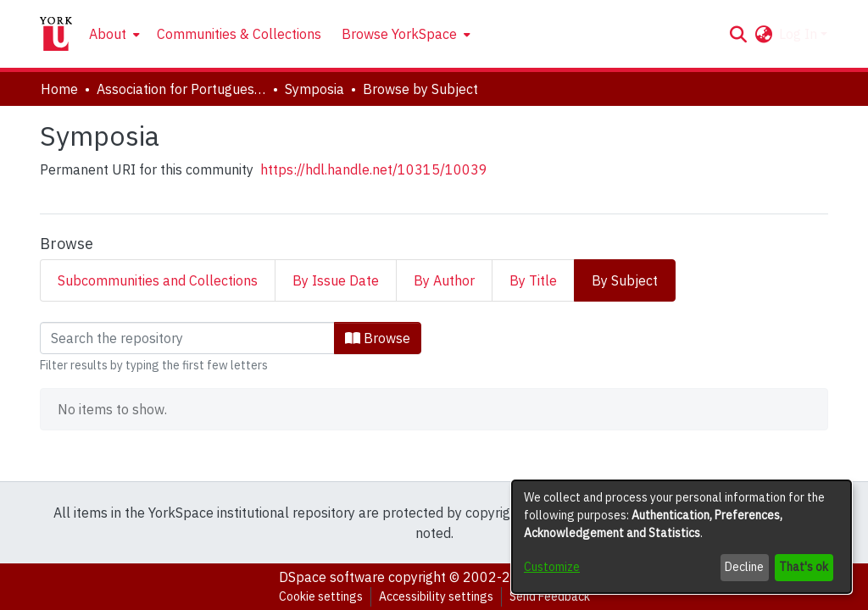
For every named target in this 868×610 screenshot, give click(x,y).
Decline (744, 567)
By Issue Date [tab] (336, 280)
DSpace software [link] (332, 577)
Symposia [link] (314, 89)
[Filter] (187, 338)
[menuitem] (113, 34)
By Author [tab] (444, 280)
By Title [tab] (533, 280)
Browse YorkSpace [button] (399, 34)
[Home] (56, 34)
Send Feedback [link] (550, 596)
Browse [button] (378, 338)
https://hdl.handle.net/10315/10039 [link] (374, 169)
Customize (552, 567)
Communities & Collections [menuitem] (239, 34)
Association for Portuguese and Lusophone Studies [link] (181, 89)
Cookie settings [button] (321, 596)
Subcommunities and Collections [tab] (158, 280)
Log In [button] (800, 34)
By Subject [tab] (625, 280)
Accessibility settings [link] (436, 596)
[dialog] (682, 537)
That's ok (804, 567)
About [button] (108, 34)
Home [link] (59, 89)
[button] (738, 34)
